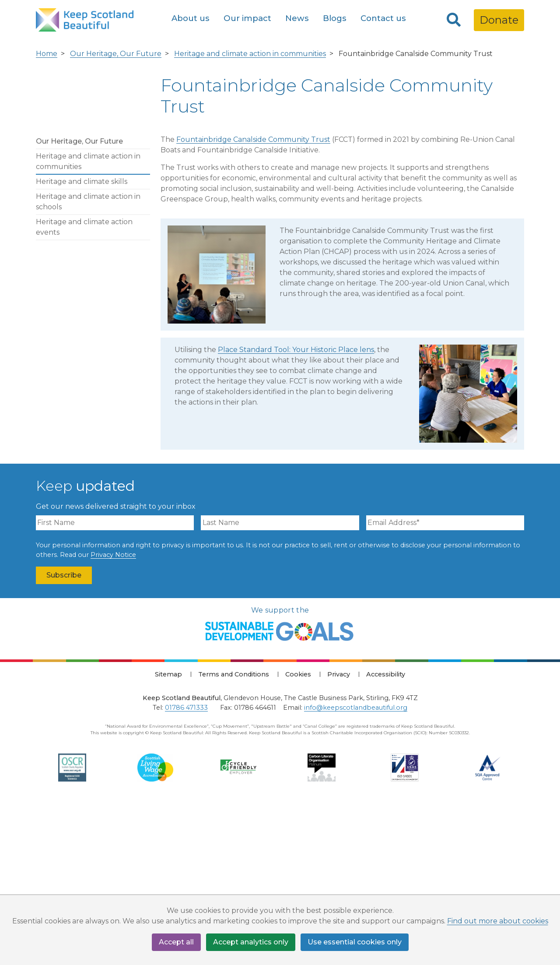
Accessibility (386, 833)
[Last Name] (280, 682)
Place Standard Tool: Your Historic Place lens (296, 509)
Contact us (383, 18)
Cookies (298, 833)
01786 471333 (186, 866)
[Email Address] (445, 682)
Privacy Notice (113, 713)
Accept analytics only (251, 942)
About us (191, 18)
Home (47, 213)
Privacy (339, 833)
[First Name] (115, 682)
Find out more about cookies (498, 921)
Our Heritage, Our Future (116, 213)
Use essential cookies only (355, 942)
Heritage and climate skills (82, 340)
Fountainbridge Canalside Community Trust (253, 298)
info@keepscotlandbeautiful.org (356, 866)
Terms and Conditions (234, 833)
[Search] (454, 20)
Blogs (335, 18)
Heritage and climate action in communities (250, 213)
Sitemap (168, 833)
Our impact (247, 18)
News (297, 18)
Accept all (176, 942)
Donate (499, 20)
